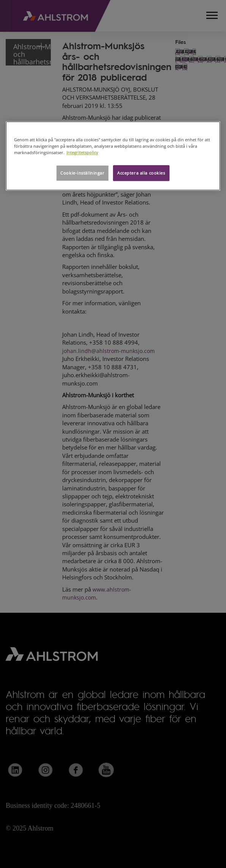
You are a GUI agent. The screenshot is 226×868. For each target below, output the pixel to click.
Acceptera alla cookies (141, 173)
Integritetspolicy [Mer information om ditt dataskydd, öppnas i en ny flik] (82, 152)
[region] (113, 156)
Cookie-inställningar (82, 173)
